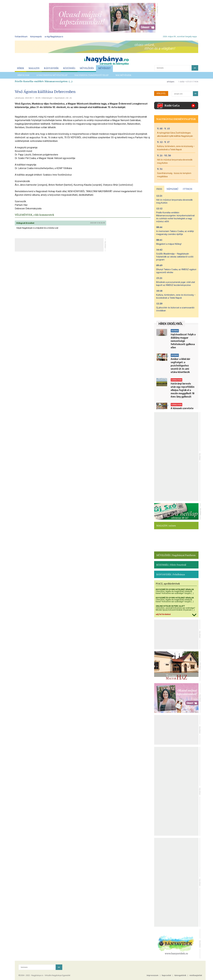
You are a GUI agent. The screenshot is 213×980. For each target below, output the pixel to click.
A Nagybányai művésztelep (52, 75)
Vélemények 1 (48, 98)
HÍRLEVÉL (161, 93)
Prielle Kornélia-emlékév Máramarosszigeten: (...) (44, 81)
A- (71, 98)
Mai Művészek (123, 75)
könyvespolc (36, 37)
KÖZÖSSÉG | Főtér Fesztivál (171, 565)
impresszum (153, 975)
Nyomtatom (60, 98)
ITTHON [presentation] (188, 189)
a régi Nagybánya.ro (54, 37)
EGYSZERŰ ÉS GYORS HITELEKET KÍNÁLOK (175, 589)
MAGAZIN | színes (166, 526)
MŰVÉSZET (104, 68)
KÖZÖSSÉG (69, 68)
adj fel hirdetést (163, 614)
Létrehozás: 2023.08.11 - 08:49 (27, 98)
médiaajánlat (196, 975)
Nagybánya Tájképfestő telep (92, 75)
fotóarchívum (21, 37)
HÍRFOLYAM (23, 75)
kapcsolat (166, 975)
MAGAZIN (34, 68)
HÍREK (21, 68)
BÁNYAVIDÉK (51, 68)
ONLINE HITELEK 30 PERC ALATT (170, 606)
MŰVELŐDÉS (87, 68)
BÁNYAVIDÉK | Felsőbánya (171, 574)
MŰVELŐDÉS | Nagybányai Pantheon (176, 555)
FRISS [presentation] (159, 189)
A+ (67, 98)
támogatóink (180, 975)
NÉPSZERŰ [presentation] (172, 189)
